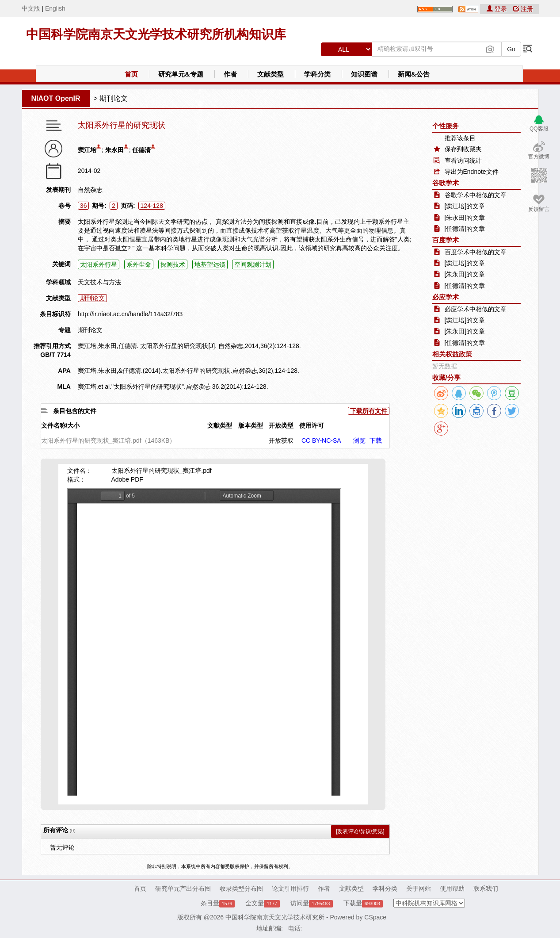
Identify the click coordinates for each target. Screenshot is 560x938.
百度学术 (446, 240)
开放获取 (281, 440)
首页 (131, 74)
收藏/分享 (446, 377)
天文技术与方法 (99, 282)
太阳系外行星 (99, 264)
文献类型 (270, 74)
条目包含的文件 (75, 411)
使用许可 (312, 425)
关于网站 (419, 888)
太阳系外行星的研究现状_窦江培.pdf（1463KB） (109, 440)
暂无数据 (445, 366)
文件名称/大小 (61, 425)
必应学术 (446, 297)
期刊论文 (114, 98)
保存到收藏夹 (463, 149)
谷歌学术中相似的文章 (476, 195)
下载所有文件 (369, 411)
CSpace (375, 917)
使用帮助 (452, 888)
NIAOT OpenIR (56, 98)
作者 (230, 74)
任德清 (141, 150)
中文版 (31, 8)
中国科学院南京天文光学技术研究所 (275, 917)
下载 (376, 440)
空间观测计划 (253, 264)
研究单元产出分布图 (183, 888)
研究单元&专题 (181, 74)
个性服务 (446, 126)
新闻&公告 (414, 74)
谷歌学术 (446, 183)
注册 (523, 9)
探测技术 (173, 264)
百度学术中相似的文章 (476, 252)
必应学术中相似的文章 (476, 309)
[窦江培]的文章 (465, 206)
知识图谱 (364, 74)
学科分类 (317, 74)
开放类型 (281, 425)
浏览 (359, 440)
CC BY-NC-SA (321, 440)
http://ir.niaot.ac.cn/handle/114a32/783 (130, 314)
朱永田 (114, 150)
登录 (498, 9)
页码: (128, 206)
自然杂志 (90, 190)
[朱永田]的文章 (465, 218)
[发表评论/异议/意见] (360, 831)
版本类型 (251, 425)
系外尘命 (139, 264)
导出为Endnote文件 (472, 172)
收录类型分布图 (241, 888)
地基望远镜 (210, 264)
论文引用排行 (290, 888)
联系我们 (486, 888)
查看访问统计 (463, 161)
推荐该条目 (460, 138)
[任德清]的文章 (465, 229)
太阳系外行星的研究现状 (122, 125)
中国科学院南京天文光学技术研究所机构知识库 (156, 34)
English (55, 8)
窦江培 (87, 150)
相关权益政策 (452, 354)
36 (84, 206)
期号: (99, 206)
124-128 (152, 206)
